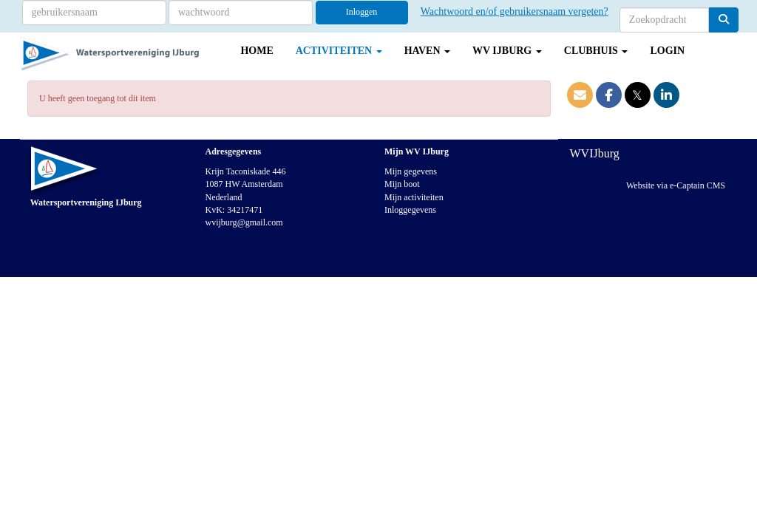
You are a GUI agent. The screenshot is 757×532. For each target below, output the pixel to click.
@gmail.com (244, 222)
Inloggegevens (410, 210)
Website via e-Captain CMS (676, 185)
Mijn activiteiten (414, 197)
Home (257, 51)
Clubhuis (596, 51)
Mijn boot (402, 184)
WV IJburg (507, 51)
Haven (427, 51)
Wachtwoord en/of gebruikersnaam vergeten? (515, 11)
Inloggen (362, 12)
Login (667, 51)
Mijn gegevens (411, 171)
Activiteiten (339, 51)
